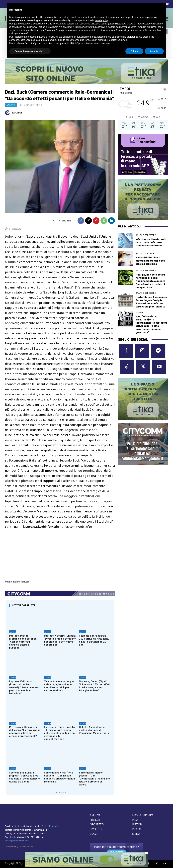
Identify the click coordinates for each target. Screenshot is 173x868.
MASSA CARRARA (143, 815)
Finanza (139, 312)
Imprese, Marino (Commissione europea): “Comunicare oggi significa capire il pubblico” (24, 642)
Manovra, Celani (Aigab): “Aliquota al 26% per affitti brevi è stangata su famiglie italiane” (94, 686)
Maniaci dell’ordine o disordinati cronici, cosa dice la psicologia (150, 260)
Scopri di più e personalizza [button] (30, 51)
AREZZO (95, 815)
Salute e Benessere (146, 235)
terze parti (61, 24)
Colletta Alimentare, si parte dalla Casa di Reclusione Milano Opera (94, 730)
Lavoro (11, 105)
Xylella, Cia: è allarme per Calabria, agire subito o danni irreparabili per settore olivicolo (59, 686)
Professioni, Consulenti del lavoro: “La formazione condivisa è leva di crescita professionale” (25, 732)
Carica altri (60, 793)
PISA (135, 820)
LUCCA (94, 834)
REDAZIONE (17, 113)
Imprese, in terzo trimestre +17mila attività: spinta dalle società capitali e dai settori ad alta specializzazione (60, 733)
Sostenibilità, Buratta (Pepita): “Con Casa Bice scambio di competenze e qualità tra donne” (24, 777)
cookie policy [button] (102, 20)
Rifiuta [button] (134, 51)
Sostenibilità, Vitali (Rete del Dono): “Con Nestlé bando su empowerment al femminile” (60, 777)
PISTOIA (137, 824)
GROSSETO (97, 824)
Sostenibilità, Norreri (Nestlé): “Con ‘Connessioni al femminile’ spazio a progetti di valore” (95, 779)
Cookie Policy (11, 847)
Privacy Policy (26, 847)
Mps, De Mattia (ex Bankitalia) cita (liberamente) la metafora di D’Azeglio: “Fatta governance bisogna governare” (151, 324)
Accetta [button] (154, 51)
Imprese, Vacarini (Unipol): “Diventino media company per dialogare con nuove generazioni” (60, 640)
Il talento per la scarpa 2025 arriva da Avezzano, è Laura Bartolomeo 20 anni (94, 640)
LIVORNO (96, 829)
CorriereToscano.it (50, 826)
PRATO (137, 829)
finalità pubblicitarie (29, 30)
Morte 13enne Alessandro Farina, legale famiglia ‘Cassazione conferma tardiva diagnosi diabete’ (151, 302)
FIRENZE (95, 820)
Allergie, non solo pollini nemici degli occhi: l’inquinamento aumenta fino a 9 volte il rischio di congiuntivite (150, 281)
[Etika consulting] (86, 866)
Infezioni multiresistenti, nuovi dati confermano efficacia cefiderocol (151, 242)
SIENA (136, 834)
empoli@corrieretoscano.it (17, 841)
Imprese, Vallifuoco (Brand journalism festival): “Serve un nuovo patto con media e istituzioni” (24, 687)
